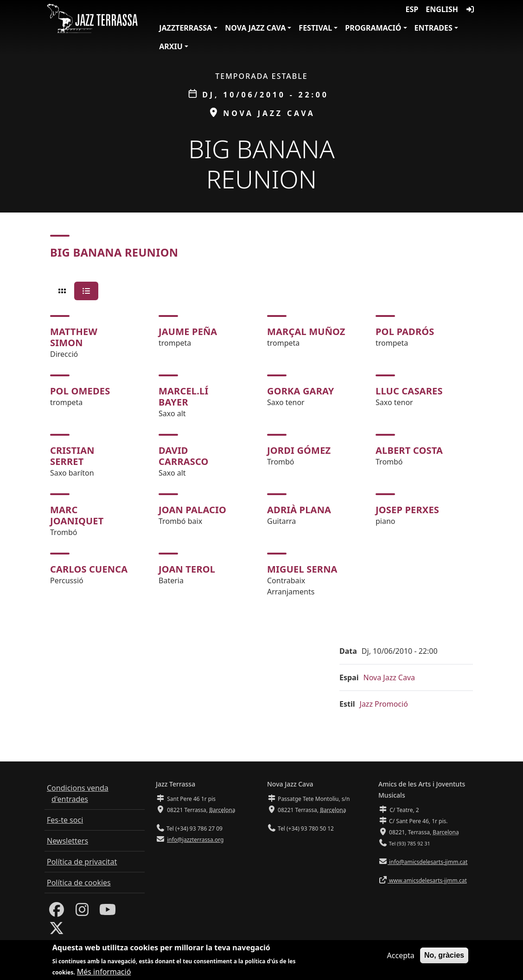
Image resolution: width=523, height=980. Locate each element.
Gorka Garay (301, 391)
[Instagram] (82, 912)
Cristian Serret (72, 456)
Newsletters (67, 841)
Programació (373, 28)
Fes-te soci (65, 820)
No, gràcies (444, 955)
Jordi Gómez (299, 450)
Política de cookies (79, 883)
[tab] (62, 291)
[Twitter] (57, 931)
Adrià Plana (299, 510)
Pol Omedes (80, 391)
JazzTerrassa (185, 28)
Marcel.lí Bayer (183, 397)
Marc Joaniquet (77, 515)
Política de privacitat (82, 862)
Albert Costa (409, 450)
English (442, 9)
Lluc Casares (409, 391)
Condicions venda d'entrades (78, 793)
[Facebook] (57, 912)
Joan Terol (187, 569)
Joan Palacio (192, 510)
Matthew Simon (74, 337)
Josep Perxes (407, 510)
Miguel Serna (302, 569)
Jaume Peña (188, 332)
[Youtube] (108, 912)
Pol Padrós (405, 332)
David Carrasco (184, 456)
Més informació (104, 972)
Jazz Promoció (384, 704)
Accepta (401, 955)
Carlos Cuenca (89, 569)
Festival (315, 28)
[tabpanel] (261, 456)
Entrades (434, 28)
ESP (412, 9)
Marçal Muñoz (306, 332)
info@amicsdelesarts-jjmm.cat (427, 862)
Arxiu (171, 46)
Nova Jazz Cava (255, 28)
